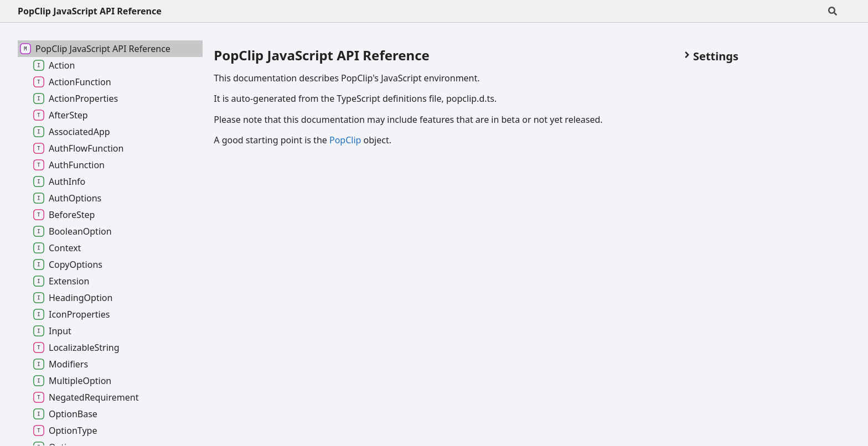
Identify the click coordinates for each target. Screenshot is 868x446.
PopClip (345, 140)
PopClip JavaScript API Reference (90, 11)
